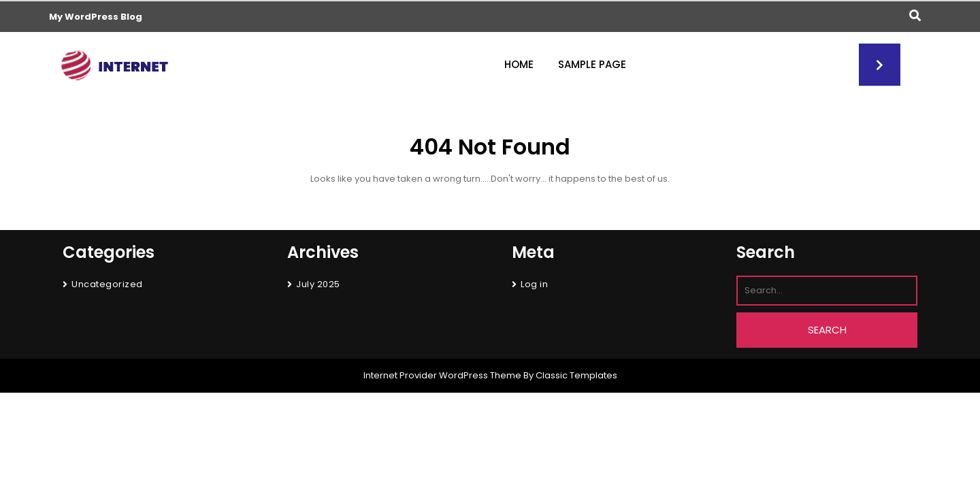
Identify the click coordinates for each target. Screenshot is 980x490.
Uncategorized (107, 284)
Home (519, 64)
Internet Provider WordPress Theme (442, 375)
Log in (534, 284)
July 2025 (318, 284)
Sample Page (592, 64)
